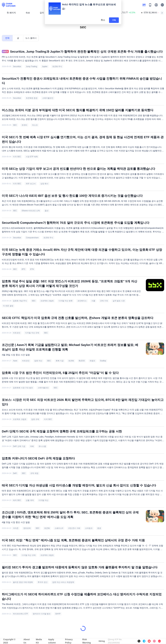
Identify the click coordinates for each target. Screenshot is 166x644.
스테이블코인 (48, 98)
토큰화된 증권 (32, 98)
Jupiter (45, 67)
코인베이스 (82, 301)
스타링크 (89, 528)
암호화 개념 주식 (20, 301)
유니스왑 (42, 446)
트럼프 (92, 361)
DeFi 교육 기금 (19, 446)
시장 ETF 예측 (32, 157)
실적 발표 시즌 (119, 301)
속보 (28, 13)
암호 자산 (38, 361)
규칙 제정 (34, 473)
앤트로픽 (27, 528)
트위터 (24, 125)
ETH (32, 269)
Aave (15, 361)
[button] (162, 5)
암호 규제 (35, 419)
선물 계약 (30, 500)
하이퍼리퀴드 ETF (20, 614)
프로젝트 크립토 (47, 301)
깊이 (43, 13)
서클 (93, 301)
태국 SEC (17, 500)
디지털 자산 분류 (66, 301)
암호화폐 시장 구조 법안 (23, 388)
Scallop (103, 361)
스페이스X (59, 528)
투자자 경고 (43, 582)
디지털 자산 (43, 500)
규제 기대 (104, 301)
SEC (15, 125)
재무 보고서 (31, 184)
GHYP (58, 614)
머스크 (35, 125)
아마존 (16, 528)
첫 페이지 (11, 13)
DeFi (15, 473)
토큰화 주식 (57, 67)
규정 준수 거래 (74, 528)
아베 (32, 446)
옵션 (47, 211)
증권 (99, 528)
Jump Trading (32, 67)
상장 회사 (44, 184)
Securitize (17, 67)
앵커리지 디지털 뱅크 (42, 614)
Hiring (102, 641)
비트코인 (17, 333)
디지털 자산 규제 (32, 333)
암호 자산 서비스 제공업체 (63, 582)
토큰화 (71, 361)
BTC (24, 269)
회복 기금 (60, 361)
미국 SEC (17, 157)
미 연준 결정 (8, 306)
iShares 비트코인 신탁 (31, 211)
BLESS (82, 361)
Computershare (32, 238)
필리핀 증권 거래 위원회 (23, 582)
